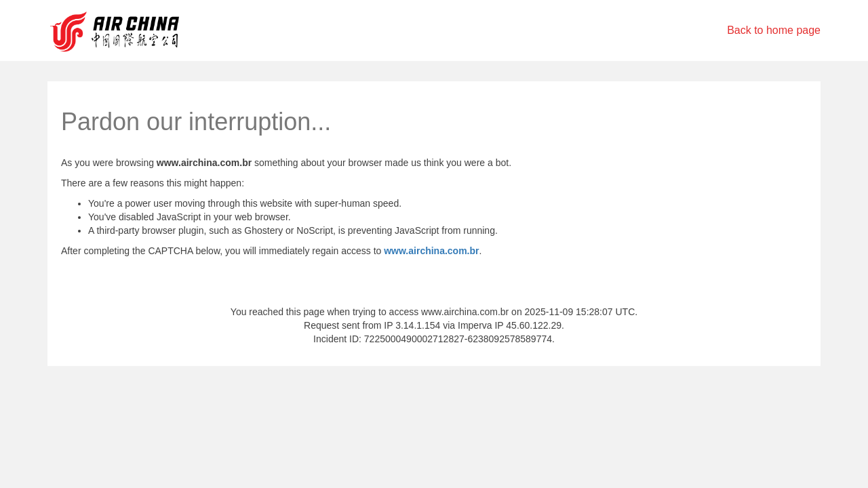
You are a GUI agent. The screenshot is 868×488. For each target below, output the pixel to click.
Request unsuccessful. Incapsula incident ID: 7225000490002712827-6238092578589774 (434, 244)
